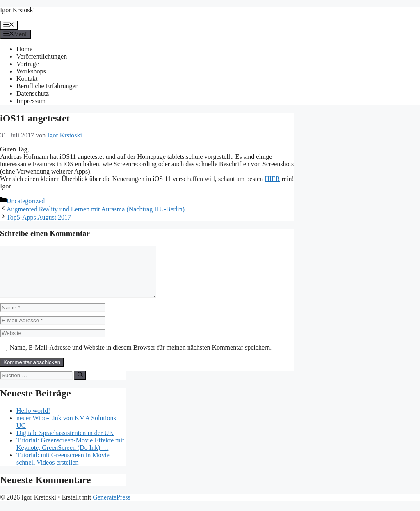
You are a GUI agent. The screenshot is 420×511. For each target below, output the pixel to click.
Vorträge (28, 64)
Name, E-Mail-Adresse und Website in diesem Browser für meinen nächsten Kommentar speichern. (141, 357)
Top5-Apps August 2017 (39, 217)
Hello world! (33, 420)
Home (24, 49)
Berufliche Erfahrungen (47, 86)
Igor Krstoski (17, 10)
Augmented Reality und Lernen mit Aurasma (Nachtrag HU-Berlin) (96, 209)
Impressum (31, 101)
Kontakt (27, 79)
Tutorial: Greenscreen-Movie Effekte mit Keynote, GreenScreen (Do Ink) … (70, 454)
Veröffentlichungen (42, 56)
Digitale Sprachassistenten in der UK (65, 443)
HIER (272, 179)
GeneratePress (112, 507)
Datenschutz (33, 93)
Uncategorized (26, 201)
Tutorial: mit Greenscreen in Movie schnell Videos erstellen (63, 469)
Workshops (31, 71)
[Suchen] (80, 385)
